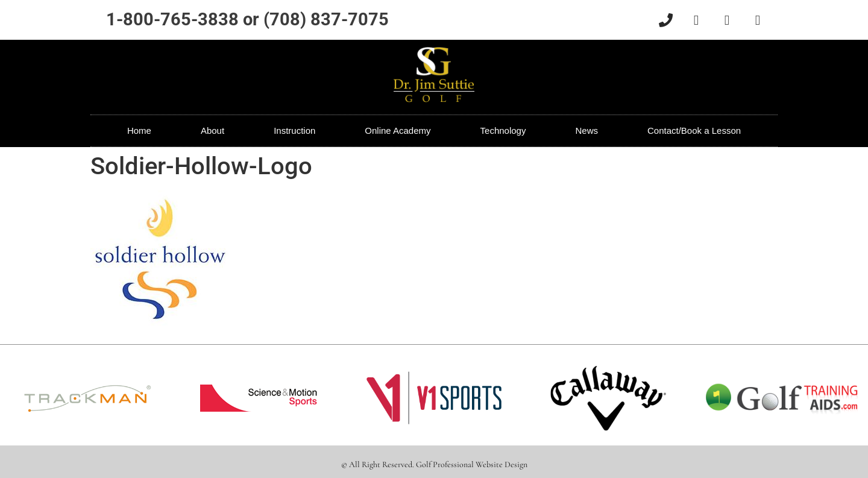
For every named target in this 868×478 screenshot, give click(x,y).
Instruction (294, 131)
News (587, 131)
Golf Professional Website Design (472, 464)
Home (139, 131)
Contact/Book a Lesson (694, 131)
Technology (503, 131)
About (212, 131)
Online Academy (398, 131)
